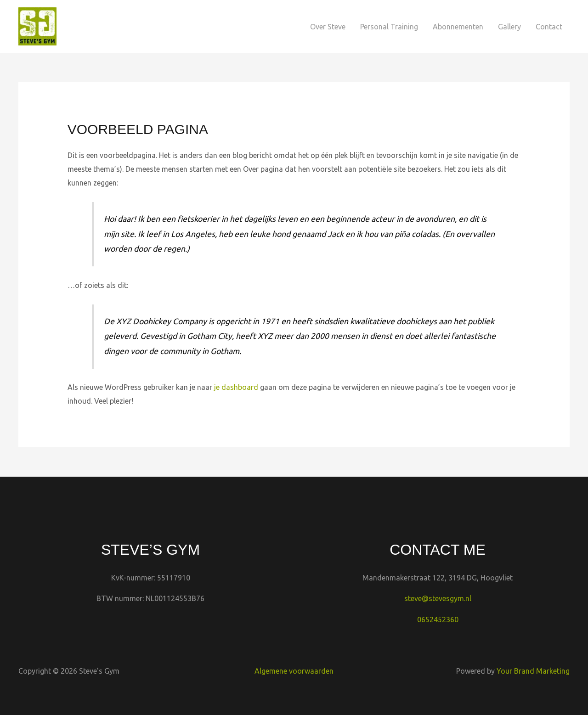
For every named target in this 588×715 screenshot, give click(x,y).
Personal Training (389, 27)
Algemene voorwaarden (294, 671)
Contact (549, 27)
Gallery (509, 27)
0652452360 (438, 619)
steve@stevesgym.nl (438, 598)
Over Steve (328, 27)
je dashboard (236, 387)
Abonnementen (458, 27)
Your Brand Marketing (533, 671)
